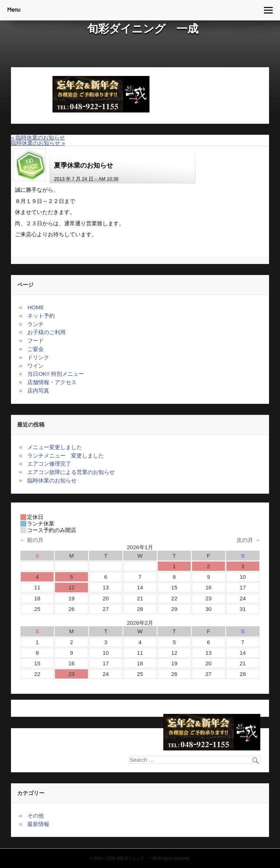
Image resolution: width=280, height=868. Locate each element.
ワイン (36, 366)
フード (36, 341)
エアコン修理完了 (49, 464)
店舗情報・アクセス (52, 382)
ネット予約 (41, 316)
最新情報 (38, 824)
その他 (36, 816)
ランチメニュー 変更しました (66, 456)
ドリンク (38, 357)
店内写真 (38, 391)
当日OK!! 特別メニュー (56, 374)
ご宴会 (36, 349)
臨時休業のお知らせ (38, 137)
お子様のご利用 (46, 332)
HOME (36, 307)
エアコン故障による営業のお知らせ (71, 472)
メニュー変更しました (55, 447)
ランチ (36, 324)
